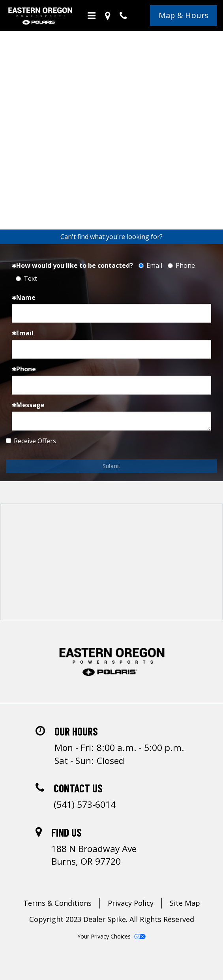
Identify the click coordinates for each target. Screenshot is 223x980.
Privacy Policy (131, 903)
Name (24, 297)
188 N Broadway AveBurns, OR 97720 (94, 855)
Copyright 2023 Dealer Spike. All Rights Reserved (112, 919)
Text (26, 278)
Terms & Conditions (57, 903)
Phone (181, 265)
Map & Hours (184, 15)
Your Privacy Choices (111, 936)
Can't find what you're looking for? (111, 237)
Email (150, 265)
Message (28, 405)
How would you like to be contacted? (72, 265)
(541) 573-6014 (85, 804)
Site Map (185, 903)
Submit (111, 466)
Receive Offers (31, 441)
